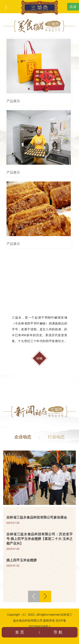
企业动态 (23, 437)
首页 (20, 632)
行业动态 (56, 437)
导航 (59, 632)
